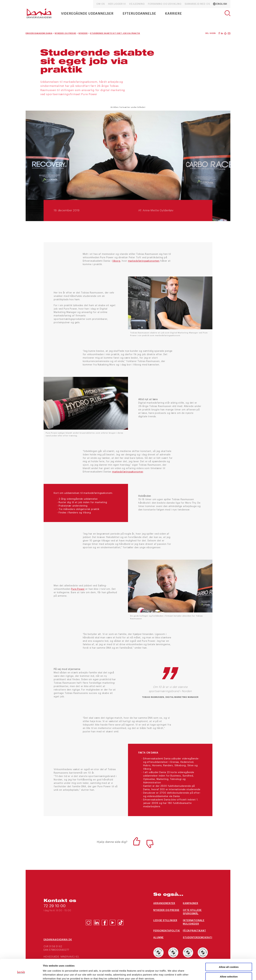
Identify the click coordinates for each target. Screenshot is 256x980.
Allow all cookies (229, 951)
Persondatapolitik (167, 931)
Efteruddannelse (139, 14)
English (220, 4)
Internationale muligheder (194, 922)
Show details (171, 974)
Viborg (116, 261)
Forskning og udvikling (165, 4)
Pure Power (78, 589)
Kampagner (191, 903)
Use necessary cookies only (229, 970)
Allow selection (229, 961)
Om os (101, 4)
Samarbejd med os (197, 4)
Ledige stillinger (165, 921)
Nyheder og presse (166, 910)
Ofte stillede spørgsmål (192, 912)
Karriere (173, 14)
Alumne (158, 938)
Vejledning (137, 4)
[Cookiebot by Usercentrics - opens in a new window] (21, 974)
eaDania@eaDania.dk (58, 940)
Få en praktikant (194, 931)
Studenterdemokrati (197, 938)
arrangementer (164, 903)
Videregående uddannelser (87, 14)
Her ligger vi (117, 4)
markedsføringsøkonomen (144, 261)
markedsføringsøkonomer (128, 472)
